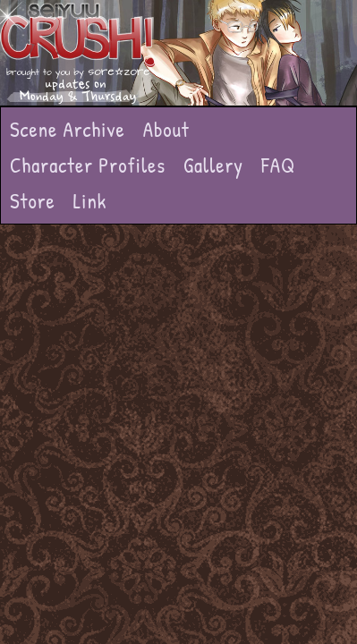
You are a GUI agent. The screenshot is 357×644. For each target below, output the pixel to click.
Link (90, 201)
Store (33, 201)
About (166, 129)
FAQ (278, 165)
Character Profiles (88, 165)
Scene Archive (68, 129)
